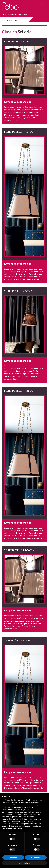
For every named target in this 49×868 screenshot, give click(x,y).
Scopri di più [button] (25, 863)
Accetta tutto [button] (36, 857)
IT (42, 3)
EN (46, 3)
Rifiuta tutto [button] (13, 857)
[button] (46, 796)
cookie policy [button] (37, 812)
